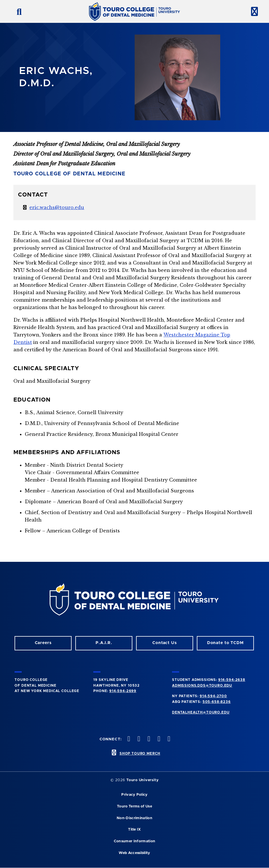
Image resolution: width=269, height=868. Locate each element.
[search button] (17, 11)
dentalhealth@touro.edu (201, 712)
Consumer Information (134, 841)
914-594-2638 (232, 680)
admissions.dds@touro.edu (202, 685)
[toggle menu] (252, 11)
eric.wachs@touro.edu (57, 207)
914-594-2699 (123, 691)
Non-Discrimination (134, 818)
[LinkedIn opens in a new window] (148, 739)
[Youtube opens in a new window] (168, 739)
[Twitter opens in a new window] (158, 739)
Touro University (142, 780)
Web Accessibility (134, 853)
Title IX (134, 830)
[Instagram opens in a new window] (128, 739)
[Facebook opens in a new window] (138, 739)
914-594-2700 (213, 696)
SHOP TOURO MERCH (140, 753)
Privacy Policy (134, 795)
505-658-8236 (217, 702)
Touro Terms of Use (134, 806)
